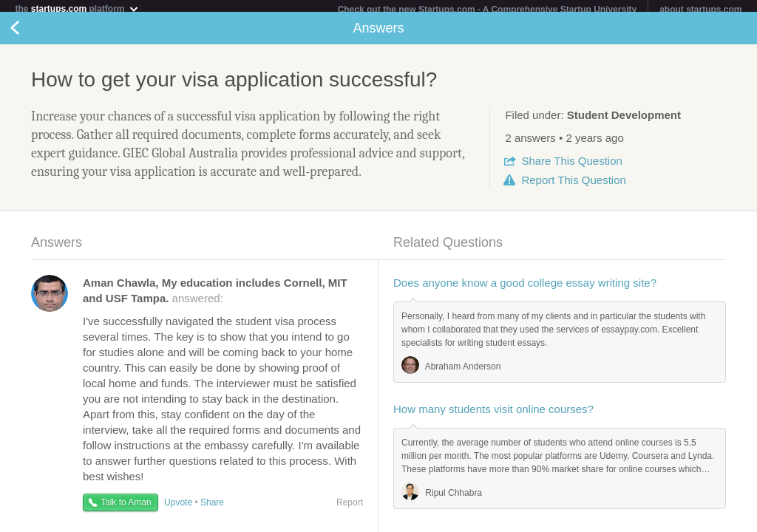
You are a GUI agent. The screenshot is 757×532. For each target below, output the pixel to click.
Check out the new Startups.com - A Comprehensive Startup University (488, 10)
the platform (77, 8)
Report (573, 186)
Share (571, 167)
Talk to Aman (126, 508)
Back (30, 34)
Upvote (178, 508)
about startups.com (700, 10)
